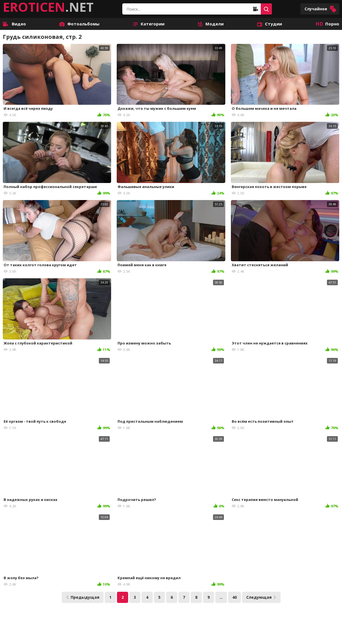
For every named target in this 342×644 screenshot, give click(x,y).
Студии (270, 24)
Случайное (321, 9)
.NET (48, 7)
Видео (14, 24)
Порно (327, 24)
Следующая (261, 597)
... (221, 597)
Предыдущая (83, 597)
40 (235, 597)
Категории (149, 24)
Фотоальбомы (79, 24)
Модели (211, 24)
